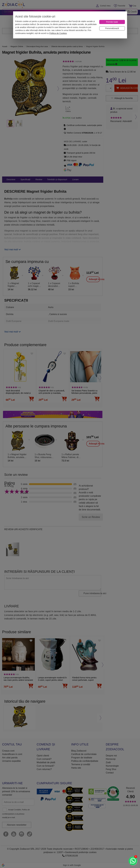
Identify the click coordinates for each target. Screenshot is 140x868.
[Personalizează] (112, 28)
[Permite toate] (112, 22)
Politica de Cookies (58, 33)
